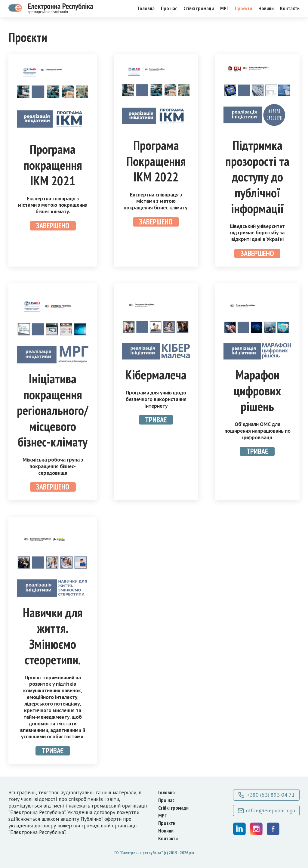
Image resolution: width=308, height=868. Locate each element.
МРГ (224, 8)
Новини (266, 8)
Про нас (169, 8)
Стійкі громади (199, 8)
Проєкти (243, 8)
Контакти (290, 8)
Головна (146, 8)
